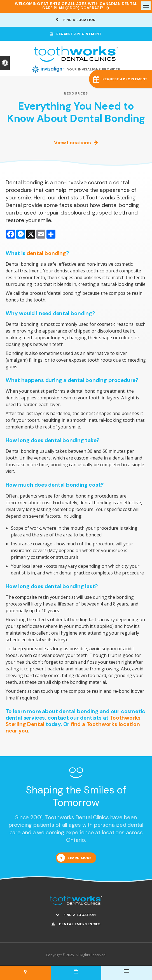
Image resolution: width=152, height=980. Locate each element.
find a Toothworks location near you (73, 727)
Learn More (80, 858)
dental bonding (46, 253)
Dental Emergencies (76, 924)
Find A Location (76, 20)
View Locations (72, 143)
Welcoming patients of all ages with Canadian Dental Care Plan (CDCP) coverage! (76, 6)
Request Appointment (76, 34)
